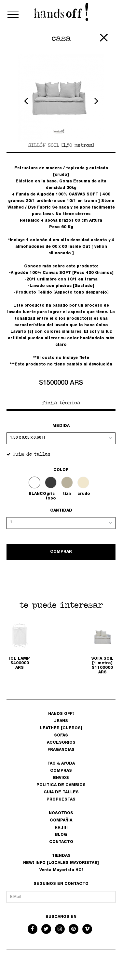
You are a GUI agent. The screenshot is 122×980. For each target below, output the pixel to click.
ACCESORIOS (61, 743)
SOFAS (61, 735)
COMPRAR (61, 552)
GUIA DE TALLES (61, 792)
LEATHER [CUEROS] (61, 728)
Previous (27, 101)
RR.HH (61, 828)
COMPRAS (61, 771)
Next (95, 101)
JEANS (61, 721)
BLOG (61, 835)
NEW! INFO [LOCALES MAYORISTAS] (61, 863)
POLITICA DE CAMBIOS (61, 785)
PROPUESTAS (61, 800)
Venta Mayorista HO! (61, 870)
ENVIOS (61, 778)
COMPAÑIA (61, 820)
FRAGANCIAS (61, 750)
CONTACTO (61, 842)
